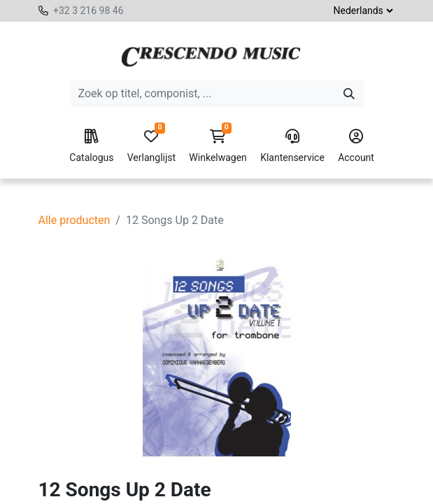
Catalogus (91, 146)
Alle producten (74, 220)
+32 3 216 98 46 (88, 10)
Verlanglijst (151, 146)
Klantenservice (292, 146)
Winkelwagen (218, 146)
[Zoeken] (349, 94)
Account (356, 146)
